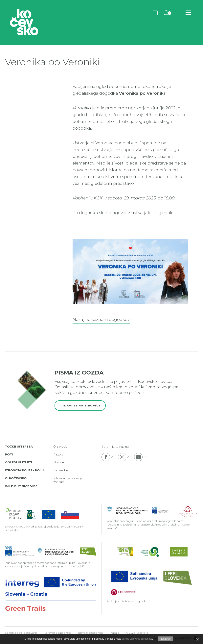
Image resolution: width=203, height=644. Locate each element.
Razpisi (58, 454)
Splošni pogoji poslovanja (21, 633)
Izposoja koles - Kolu (24, 470)
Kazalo (115, 633)
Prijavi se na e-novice (80, 405)
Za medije (61, 470)
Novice (59, 462)
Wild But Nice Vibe (21, 486)
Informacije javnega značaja (68, 480)
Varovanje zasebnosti (58, 633)
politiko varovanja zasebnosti (137, 639)
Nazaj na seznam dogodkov (101, 319)
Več (79, 566)
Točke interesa (19, 446)
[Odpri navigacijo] (188, 13)
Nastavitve (165, 639)
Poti (9, 454)
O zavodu (60, 446)
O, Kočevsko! (16, 478)
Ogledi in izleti (19, 462)
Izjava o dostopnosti (91, 633)
